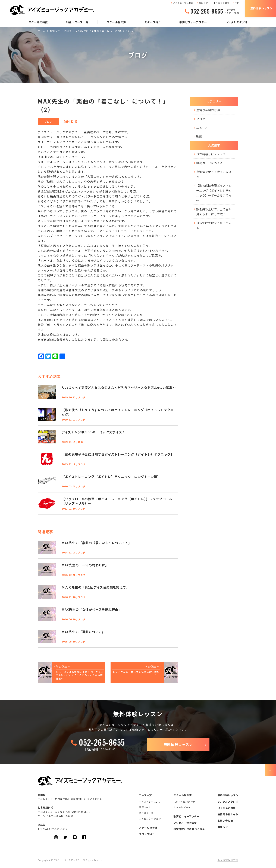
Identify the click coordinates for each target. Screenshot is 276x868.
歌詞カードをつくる (210, 163)
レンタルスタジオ (236, 22)
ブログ (68, 31)
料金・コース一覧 (77, 22)
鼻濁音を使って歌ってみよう (214, 174)
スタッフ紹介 (153, 22)
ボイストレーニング (150, 802)
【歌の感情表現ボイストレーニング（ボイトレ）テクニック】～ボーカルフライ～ (214, 193)
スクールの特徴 (38, 22)
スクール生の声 (116, 22)
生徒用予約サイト (228, 814)
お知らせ (203, 3)
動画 (199, 136)
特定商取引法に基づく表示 (189, 829)
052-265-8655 (207, 11)
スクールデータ (182, 807)
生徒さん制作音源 (208, 110)
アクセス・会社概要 (183, 3)
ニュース (202, 128)
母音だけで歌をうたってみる (214, 225)
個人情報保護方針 (228, 860)
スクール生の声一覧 (184, 802)
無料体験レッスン (261, 8)
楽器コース (145, 807)
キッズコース (146, 813)
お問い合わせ (225, 821)
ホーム (42, 31)
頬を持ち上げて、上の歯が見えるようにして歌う (214, 212)
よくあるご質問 (221, 3)
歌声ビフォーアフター (193, 22)
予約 (237, 3)
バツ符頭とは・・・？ (211, 154)
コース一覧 (145, 795)
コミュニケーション (150, 819)
